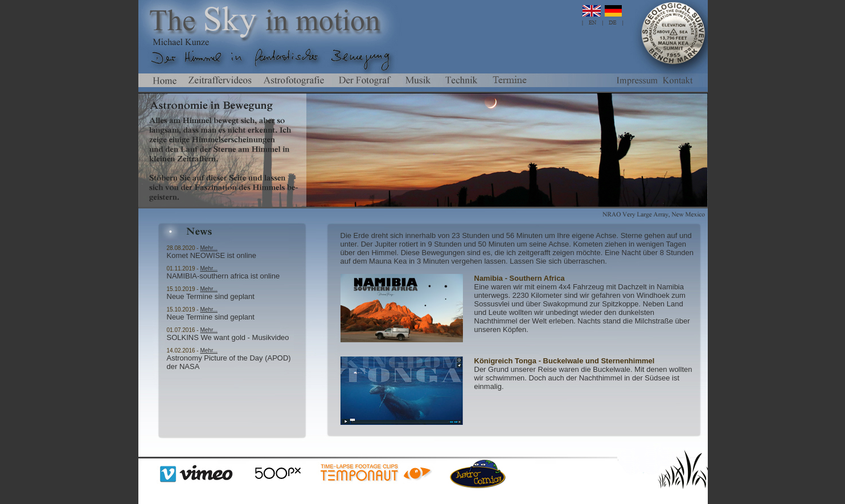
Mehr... (209, 248)
